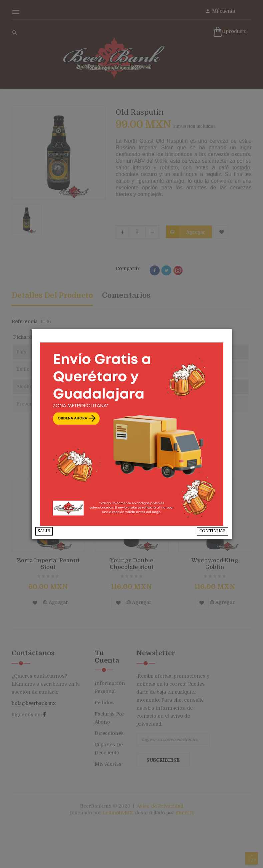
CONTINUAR (212, 531)
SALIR (44, 531)
